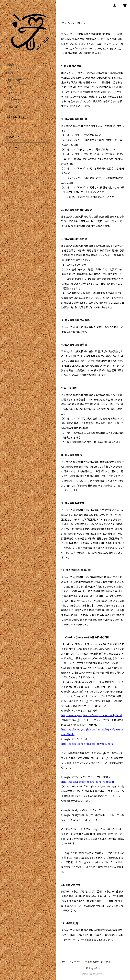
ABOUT (11, 73)
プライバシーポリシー (70, 962)
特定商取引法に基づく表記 (98, 962)
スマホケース (15, 100)
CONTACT (13, 107)
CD (10, 87)
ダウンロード (15, 93)
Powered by (93, 974)
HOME (10, 65)
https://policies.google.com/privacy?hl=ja (88, 744)
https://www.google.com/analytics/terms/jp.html (92, 715)
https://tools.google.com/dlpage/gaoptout (88, 782)
